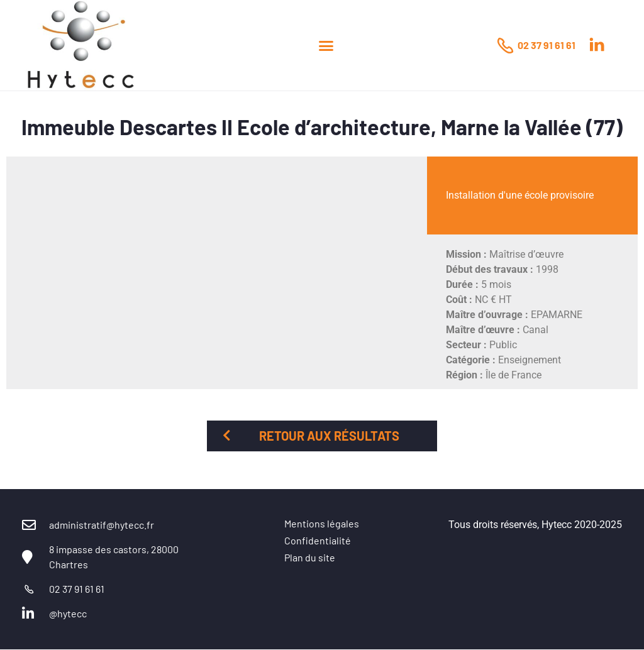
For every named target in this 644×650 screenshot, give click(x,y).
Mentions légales (322, 523)
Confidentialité (318, 540)
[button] (326, 45)
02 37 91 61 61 (547, 45)
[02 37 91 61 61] (505, 45)
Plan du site (310, 557)
